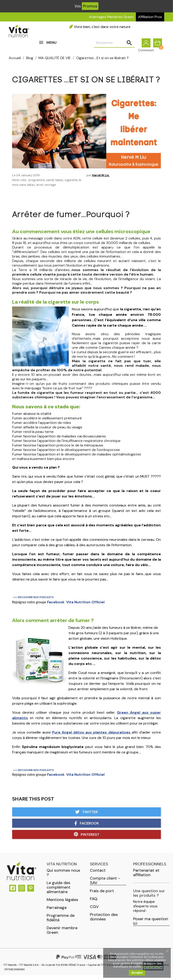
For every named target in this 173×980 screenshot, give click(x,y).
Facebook (87, 828)
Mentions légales (62, 905)
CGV (94, 912)
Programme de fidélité (61, 923)
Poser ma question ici (151, 926)
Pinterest (87, 839)
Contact (98, 875)
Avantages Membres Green (111, 17)
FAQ (94, 904)
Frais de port (102, 896)
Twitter (86, 817)
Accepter (137, 973)
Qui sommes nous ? (63, 878)
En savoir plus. (152, 967)
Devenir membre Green (62, 935)
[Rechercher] (114, 45)
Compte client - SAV (105, 886)
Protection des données (104, 922)
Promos (90, 6)
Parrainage (57, 913)
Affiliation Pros (150, 17)
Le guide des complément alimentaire (59, 892)
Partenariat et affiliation (146, 878)
